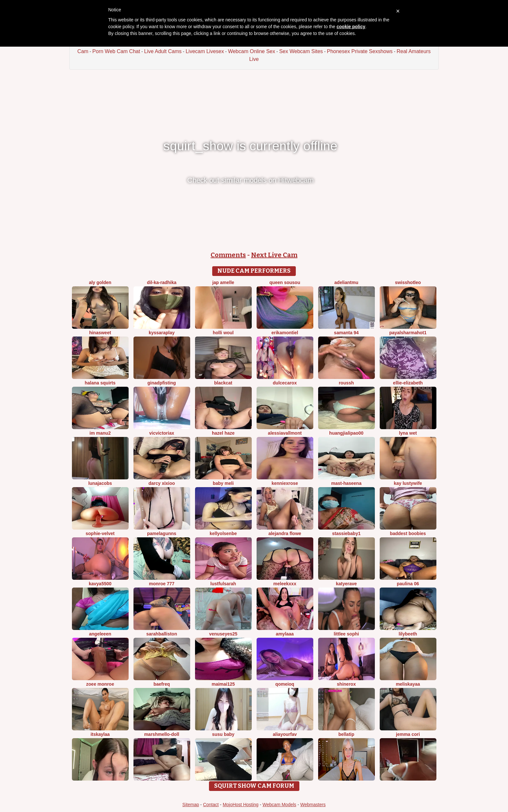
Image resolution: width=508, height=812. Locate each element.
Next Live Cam (274, 255)
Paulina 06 (408, 584)
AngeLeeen (100, 634)
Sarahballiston (162, 634)
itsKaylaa (100, 734)
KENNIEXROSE (285, 483)
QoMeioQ (285, 684)
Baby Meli (223, 483)
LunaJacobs (100, 483)
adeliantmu (346, 282)
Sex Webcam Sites (301, 51)
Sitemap (191, 805)
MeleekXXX (285, 584)
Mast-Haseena (346, 483)
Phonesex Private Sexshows (360, 51)
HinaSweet (100, 333)
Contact (211, 805)
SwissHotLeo (408, 282)
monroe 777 (162, 584)
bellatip (346, 734)
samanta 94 (346, 333)
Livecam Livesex (205, 51)
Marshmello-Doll (162, 734)
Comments (228, 255)
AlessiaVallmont (285, 433)
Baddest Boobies (408, 533)
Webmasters (313, 805)
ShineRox (346, 684)
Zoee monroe (100, 684)
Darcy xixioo (162, 483)
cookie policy (351, 27)
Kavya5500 (100, 584)
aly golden (100, 282)
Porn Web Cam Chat (116, 51)
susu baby (223, 734)
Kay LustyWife (408, 483)
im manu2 (100, 433)
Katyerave (346, 584)
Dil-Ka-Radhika (162, 282)
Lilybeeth (408, 634)
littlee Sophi (346, 634)
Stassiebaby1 (346, 533)
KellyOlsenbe (223, 533)
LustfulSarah (223, 584)
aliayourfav (285, 734)
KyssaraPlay (162, 333)
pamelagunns (162, 533)
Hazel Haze (223, 433)
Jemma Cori (408, 734)
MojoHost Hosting (241, 805)
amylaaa (285, 634)
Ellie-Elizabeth (408, 383)
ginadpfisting (162, 383)
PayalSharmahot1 (408, 333)
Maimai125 (223, 684)
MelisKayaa (408, 684)
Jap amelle (223, 282)
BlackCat (223, 383)
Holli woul (223, 333)
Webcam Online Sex (252, 51)
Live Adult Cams (163, 51)
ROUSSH (346, 383)
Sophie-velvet (100, 533)
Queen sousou (285, 282)
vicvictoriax (162, 433)
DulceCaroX (285, 383)
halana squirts (100, 383)
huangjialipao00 (346, 433)
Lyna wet (408, 433)
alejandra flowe (285, 533)
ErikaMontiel (285, 333)
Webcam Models (279, 805)
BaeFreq (162, 684)
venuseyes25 (223, 634)
